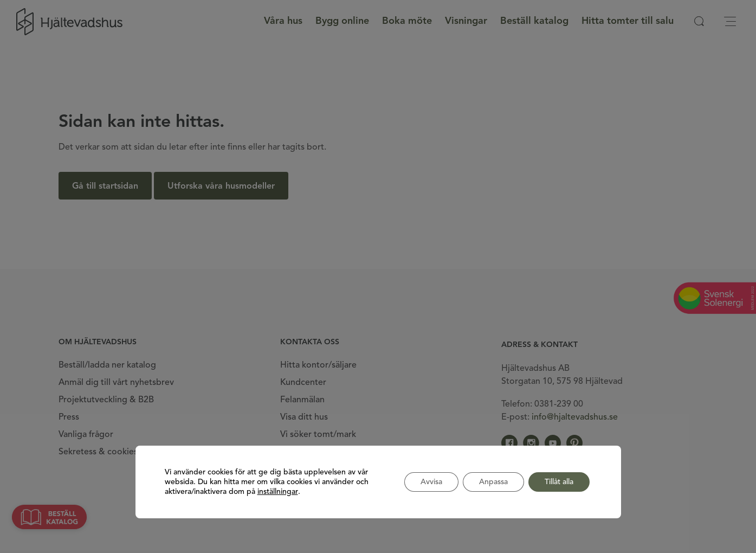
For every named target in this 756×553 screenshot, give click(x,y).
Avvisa (431, 482)
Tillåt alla (559, 482)
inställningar (278, 492)
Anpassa (493, 482)
